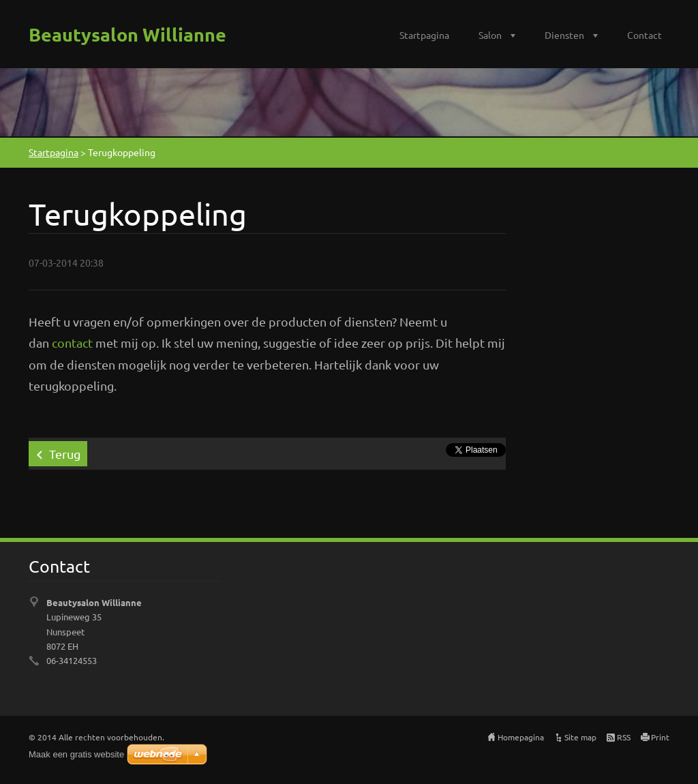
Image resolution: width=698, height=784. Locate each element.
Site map (580, 737)
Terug (65, 454)
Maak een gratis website (76, 754)
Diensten (564, 35)
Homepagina (521, 737)
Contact (644, 35)
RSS (624, 737)
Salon (490, 35)
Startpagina (424, 35)
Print (660, 737)
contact (72, 343)
